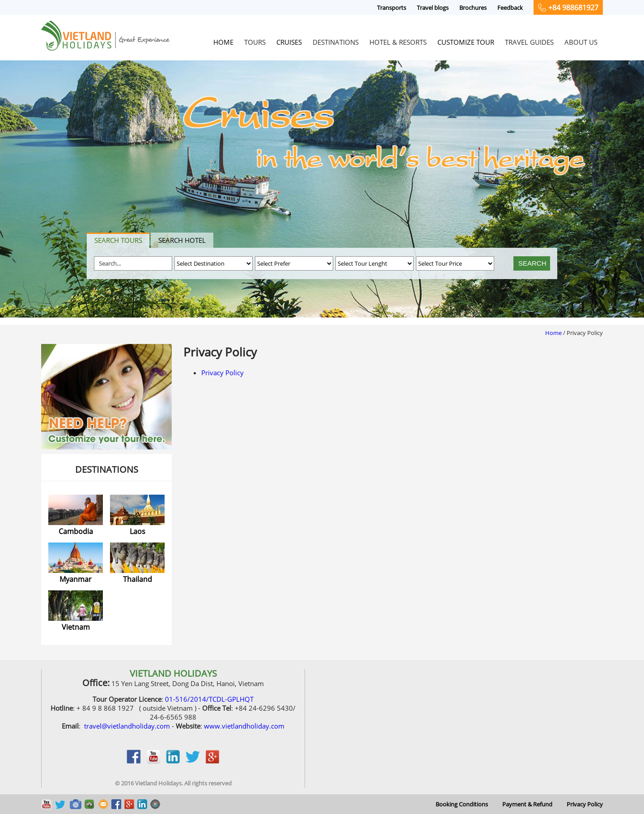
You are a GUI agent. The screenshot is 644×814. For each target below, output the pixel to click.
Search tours (118, 240)
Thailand (138, 579)
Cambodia (76, 531)
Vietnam (76, 627)
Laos (138, 531)
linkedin (173, 761)
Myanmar (76, 579)
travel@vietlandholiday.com (127, 726)
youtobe (153, 761)
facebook (134, 761)
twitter (193, 761)
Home (553, 333)
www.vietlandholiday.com (244, 726)
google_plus (212, 761)
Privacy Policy (222, 373)
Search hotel (182, 240)
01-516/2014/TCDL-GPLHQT (209, 699)
